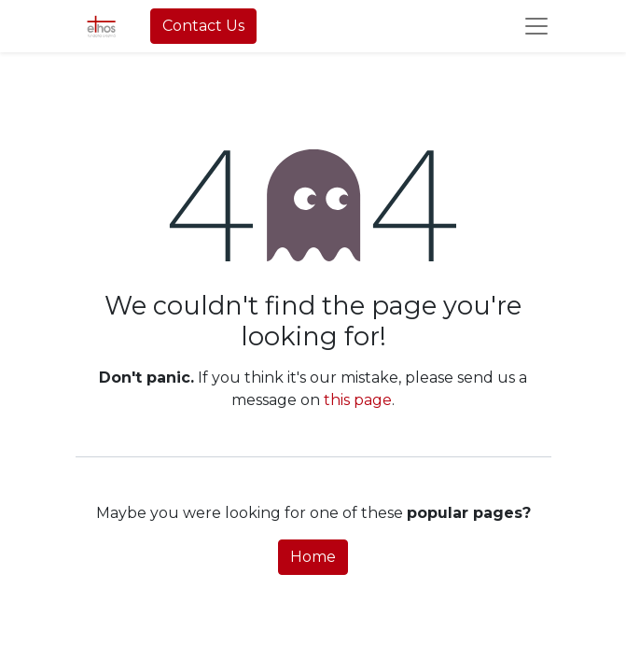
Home (313, 557)
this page (358, 400)
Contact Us (203, 26)
